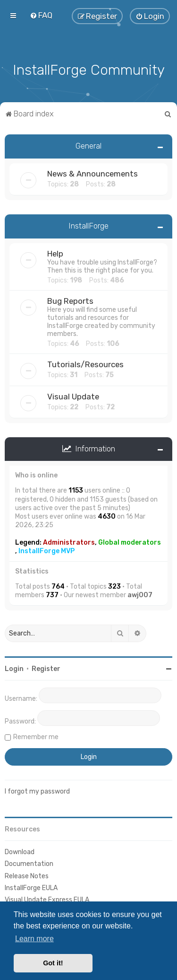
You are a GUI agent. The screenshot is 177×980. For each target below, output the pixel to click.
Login (14, 669)
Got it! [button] (53, 963)
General (88, 146)
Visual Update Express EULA (47, 900)
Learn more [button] (34, 939)
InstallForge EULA (31, 888)
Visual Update (73, 397)
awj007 (140, 595)
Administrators (69, 543)
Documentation (29, 864)
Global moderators (130, 543)
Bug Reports (70, 301)
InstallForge (88, 226)
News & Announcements (93, 174)
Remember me (36, 737)
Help (55, 254)
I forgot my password (37, 791)
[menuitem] (41, 15)
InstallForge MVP (46, 551)
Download (20, 852)
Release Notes (27, 876)
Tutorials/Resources (85, 364)
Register (46, 669)
